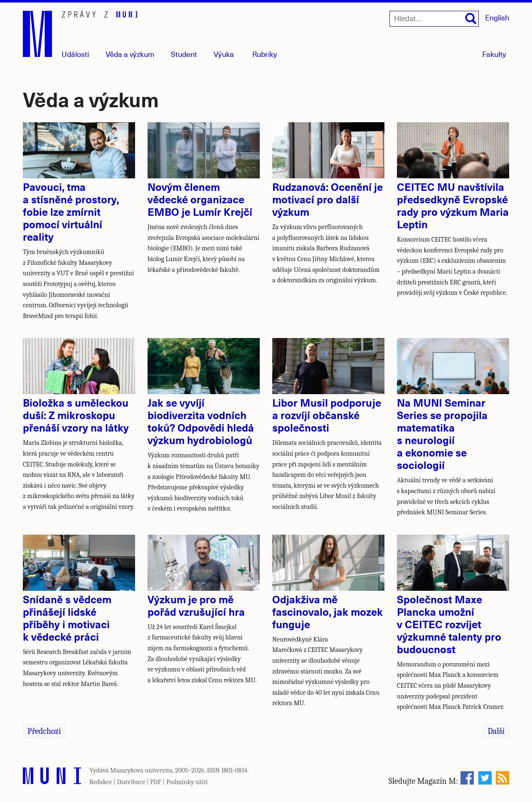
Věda (130, 54)
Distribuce (131, 782)
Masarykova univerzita (141, 770)
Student (184, 54)
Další (496, 731)
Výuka (224, 54)
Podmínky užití (187, 782)
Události (75, 54)
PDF (156, 782)
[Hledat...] (434, 19)
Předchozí (44, 731)
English (497, 17)
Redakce (101, 782)
